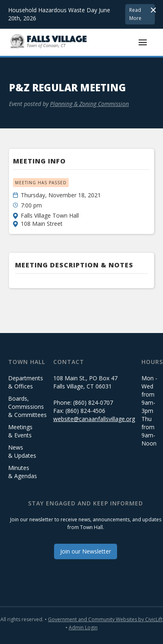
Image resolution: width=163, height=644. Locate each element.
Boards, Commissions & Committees (27, 407)
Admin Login (83, 627)
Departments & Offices (26, 382)
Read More (135, 14)
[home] (49, 42)
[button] (143, 42)
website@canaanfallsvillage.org (94, 419)
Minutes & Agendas (23, 472)
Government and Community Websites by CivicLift (105, 619)
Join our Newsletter (86, 551)
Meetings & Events (20, 431)
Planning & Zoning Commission (89, 104)
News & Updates (22, 451)
